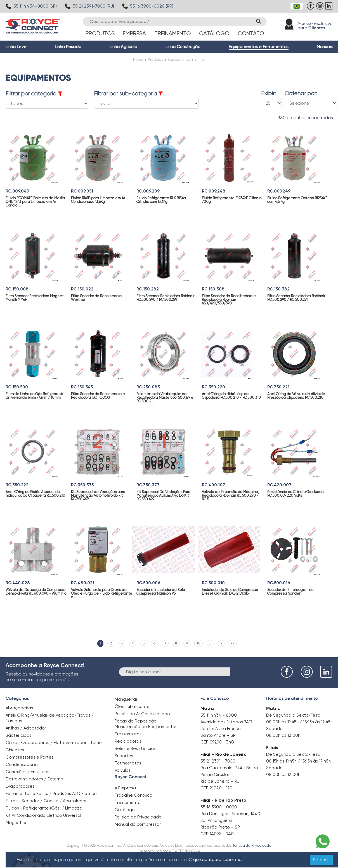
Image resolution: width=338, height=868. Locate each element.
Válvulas (123, 770)
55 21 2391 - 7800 (218, 761)
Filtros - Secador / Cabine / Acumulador (46, 801)
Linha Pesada (68, 47)
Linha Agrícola (123, 47)
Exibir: (268, 93)
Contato (251, 33)
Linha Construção (183, 47)
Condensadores (22, 764)
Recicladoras (128, 741)
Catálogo (214, 33)
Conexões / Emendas (27, 772)
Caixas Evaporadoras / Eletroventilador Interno (54, 743)
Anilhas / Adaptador (26, 728)
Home (138, 59)
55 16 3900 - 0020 (219, 807)
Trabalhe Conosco (133, 795)
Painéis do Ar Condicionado (142, 714)
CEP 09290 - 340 (217, 742)
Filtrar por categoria (34, 94)
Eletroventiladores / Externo (34, 779)
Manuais (325, 47)
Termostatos (128, 763)
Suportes (124, 756)
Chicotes (15, 750)
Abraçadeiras (19, 708)
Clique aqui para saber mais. (217, 860)
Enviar (239, 671)
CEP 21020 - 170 (216, 788)
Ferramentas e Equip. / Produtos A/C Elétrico (51, 794)
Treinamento (172, 33)
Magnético (17, 821)
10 (198, 643)
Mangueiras (126, 699)
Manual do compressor (138, 824)
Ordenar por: (301, 93)
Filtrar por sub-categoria (128, 94)
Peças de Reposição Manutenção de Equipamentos (146, 724)
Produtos (100, 33)
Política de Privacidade (138, 817)
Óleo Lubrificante (132, 707)
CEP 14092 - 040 (217, 834)
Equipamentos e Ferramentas (259, 47)
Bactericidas (18, 735)
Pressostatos (128, 734)
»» (233, 643)
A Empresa (125, 788)
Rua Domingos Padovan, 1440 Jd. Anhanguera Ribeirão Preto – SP (230, 820)
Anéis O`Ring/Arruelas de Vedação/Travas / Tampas (50, 718)
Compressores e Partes (29, 757)
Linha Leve (16, 47)
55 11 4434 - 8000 (219, 715)
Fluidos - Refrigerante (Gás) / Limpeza (44, 808)
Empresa (134, 33)
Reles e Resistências (135, 749)
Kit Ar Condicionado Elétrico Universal (43, 815)
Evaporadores (20, 786)
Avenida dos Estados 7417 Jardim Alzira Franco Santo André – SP (226, 729)
